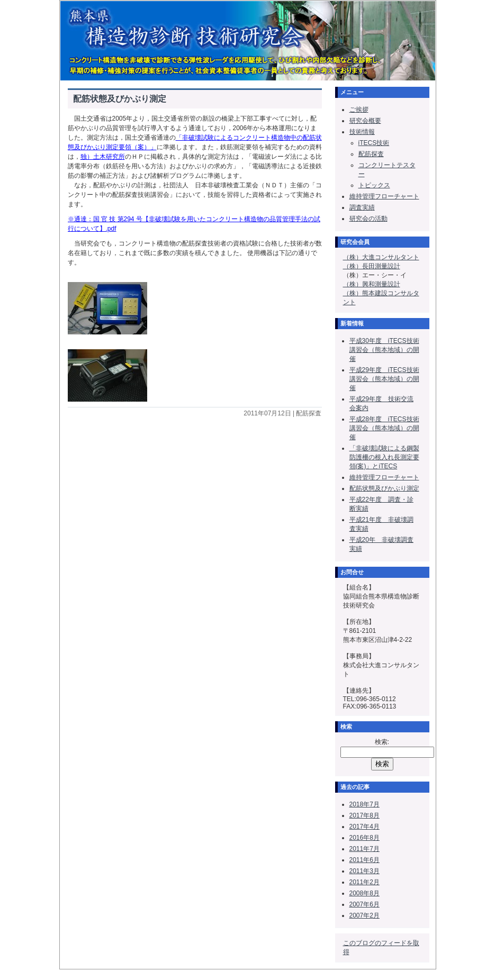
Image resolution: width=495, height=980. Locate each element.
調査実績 (362, 207)
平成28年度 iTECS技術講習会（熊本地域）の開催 (384, 428)
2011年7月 (364, 849)
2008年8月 (364, 893)
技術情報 (362, 132)
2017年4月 (364, 827)
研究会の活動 (368, 219)
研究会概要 (365, 121)
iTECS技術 (374, 143)
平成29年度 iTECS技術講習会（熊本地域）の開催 (384, 379)
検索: (382, 742)
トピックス (374, 185)
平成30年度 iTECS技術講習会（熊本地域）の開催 (384, 350)
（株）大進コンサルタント (381, 257)
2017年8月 (364, 815)
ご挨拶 (359, 110)
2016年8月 (364, 838)
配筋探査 (371, 154)
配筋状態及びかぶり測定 (120, 99)
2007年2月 (364, 915)
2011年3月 (364, 871)
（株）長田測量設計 (372, 266)
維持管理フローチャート (384, 196)
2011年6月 (364, 860)
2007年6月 (364, 904)
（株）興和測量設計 (372, 284)
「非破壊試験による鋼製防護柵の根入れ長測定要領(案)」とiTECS (384, 457)
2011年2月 (364, 882)
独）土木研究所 (103, 157)
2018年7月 (364, 804)
